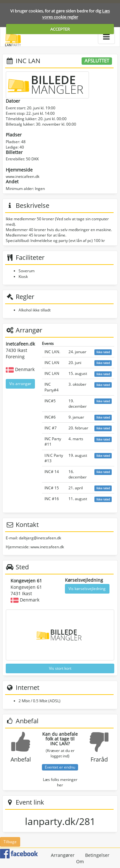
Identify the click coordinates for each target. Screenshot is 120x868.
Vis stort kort (60, 668)
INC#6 (50, 417)
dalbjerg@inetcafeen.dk (40, 538)
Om (80, 861)
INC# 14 (52, 472)
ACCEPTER (60, 29)
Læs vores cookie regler (76, 14)
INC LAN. (52, 352)
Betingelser (97, 855)
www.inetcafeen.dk (23, 176)
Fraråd (99, 759)
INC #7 (51, 428)
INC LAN (52, 363)
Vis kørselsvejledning (87, 589)
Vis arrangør (20, 384)
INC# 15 (52, 488)
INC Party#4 (52, 387)
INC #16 (52, 499)
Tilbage (10, 842)
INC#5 (50, 401)
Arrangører (63, 855)
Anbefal (21, 759)
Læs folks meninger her (60, 782)
